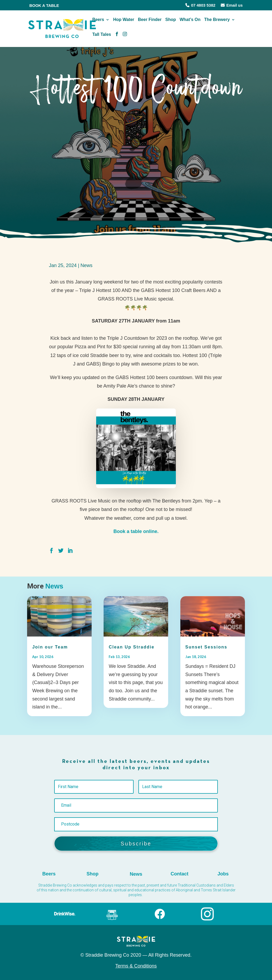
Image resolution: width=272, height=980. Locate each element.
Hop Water (124, 23)
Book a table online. (136, 531)
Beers (98, 23)
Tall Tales (102, 38)
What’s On (190, 23)
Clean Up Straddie (131, 647)
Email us (232, 5)
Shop (171, 23)
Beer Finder (150, 23)
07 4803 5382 (200, 5)
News (86, 265)
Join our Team (50, 647)
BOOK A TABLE (44, 5)
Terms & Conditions (136, 966)
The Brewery (217, 23)
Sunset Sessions (206, 647)
